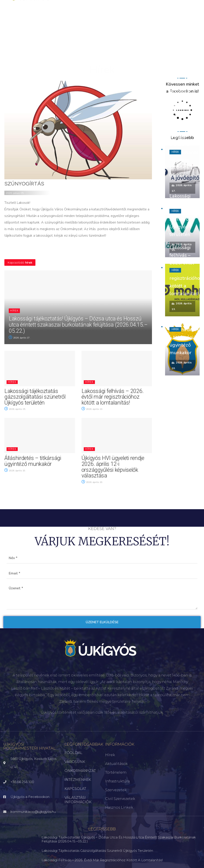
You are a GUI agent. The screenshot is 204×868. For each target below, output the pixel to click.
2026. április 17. (19, 338)
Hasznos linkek (119, 807)
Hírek (14, 311)
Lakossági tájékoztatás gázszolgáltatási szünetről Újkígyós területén (35, 397)
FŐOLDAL (73, 753)
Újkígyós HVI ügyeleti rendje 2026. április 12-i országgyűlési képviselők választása (113, 467)
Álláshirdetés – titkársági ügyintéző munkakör (33, 461)
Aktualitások (116, 764)
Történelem (116, 772)
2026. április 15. (15, 409)
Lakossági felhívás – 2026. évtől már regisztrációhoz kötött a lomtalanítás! (113, 397)
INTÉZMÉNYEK (78, 780)
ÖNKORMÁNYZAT (80, 771)
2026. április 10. (15, 471)
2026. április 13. (92, 409)
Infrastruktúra (117, 781)
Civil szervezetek (120, 799)
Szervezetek (116, 790)
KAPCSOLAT (75, 789)
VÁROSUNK (75, 762)
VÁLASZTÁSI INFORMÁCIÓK (78, 800)
